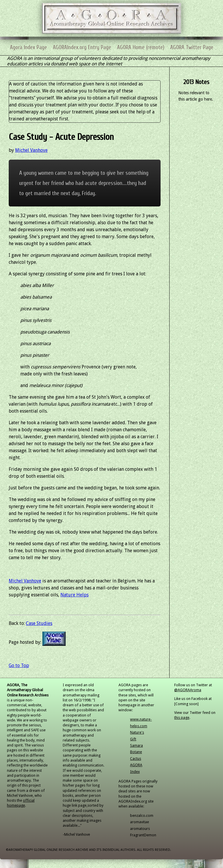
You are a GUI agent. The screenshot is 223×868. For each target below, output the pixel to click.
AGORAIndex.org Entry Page (82, 47)
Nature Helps (74, 595)
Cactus (136, 759)
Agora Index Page (28, 47)
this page (182, 718)
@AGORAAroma (188, 690)
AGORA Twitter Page (192, 47)
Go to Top (19, 665)
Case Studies (39, 623)
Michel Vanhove (31, 150)
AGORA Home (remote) (141, 47)
